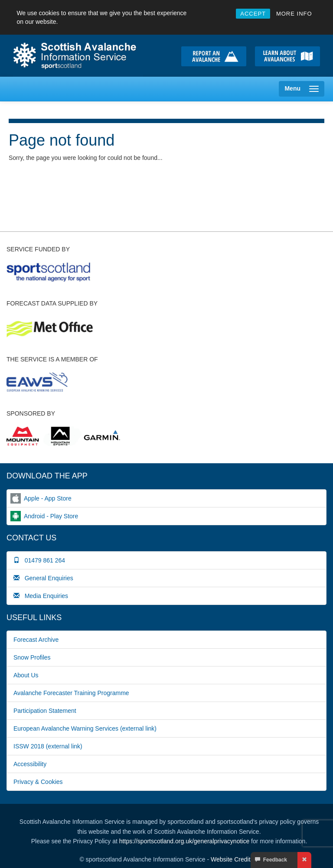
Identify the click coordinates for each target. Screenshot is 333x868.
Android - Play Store (51, 516)
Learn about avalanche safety (287, 56)
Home (78, 56)
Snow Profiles (32, 657)
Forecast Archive (36, 640)
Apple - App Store (48, 498)
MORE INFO (294, 14)
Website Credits (232, 859)
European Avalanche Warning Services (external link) (85, 728)
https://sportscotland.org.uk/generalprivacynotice (184, 841)
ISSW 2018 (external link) (48, 746)
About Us (26, 675)
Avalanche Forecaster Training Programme (71, 693)
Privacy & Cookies (38, 782)
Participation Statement (45, 711)
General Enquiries (43, 578)
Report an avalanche (214, 56)
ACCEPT (253, 14)
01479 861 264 (39, 560)
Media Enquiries (41, 596)
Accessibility (30, 764)
